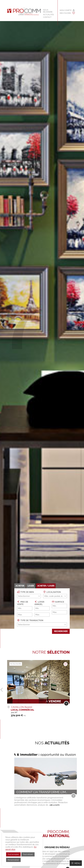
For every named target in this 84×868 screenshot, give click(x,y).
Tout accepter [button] (13, 854)
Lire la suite (55, 805)
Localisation (52, 592)
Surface (58, 602)
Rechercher (61, 631)
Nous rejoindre (48, 11)
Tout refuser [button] (28, 854)
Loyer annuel (39, 603)
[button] (3, 325)
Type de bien (25, 592)
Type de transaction (30, 620)
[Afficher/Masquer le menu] (76, 863)
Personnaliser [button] (13, 860)
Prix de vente (23, 603)
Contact (47, 17)
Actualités (48, 15)
